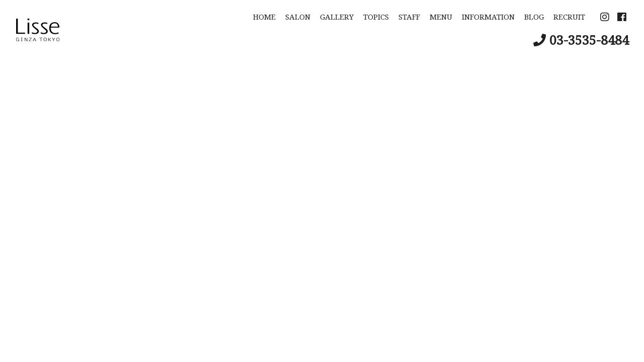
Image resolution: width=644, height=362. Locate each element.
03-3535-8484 (589, 40)
